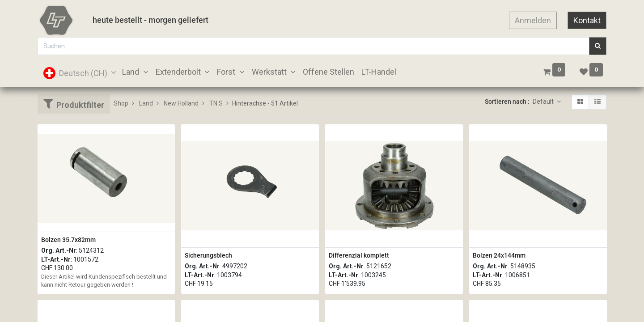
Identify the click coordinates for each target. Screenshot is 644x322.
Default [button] (544, 102)
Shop (121, 103)
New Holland (181, 103)
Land (146, 103)
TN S (216, 103)
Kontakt (587, 20)
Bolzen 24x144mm (499, 255)
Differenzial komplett (359, 255)
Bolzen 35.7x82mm (68, 240)
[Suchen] (598, 46)
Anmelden (533, 20)
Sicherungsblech (208, 255)
